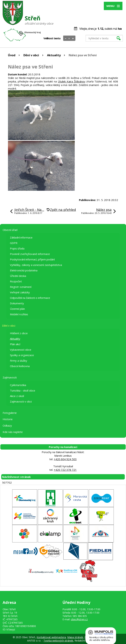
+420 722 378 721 (65, 470)
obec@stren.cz (79, 619)
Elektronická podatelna (24, 270)
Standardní (69, 38)
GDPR (14, 243)
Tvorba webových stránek (58, 641)
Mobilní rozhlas (19, 314)
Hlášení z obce (19, 333)
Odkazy (7, 425)
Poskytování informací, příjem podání (32, 259)
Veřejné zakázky (20, 292)
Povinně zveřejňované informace (30, 254)
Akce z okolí (17, 396)
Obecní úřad (10, 230)
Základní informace (21, 237)
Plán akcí (15, 344)
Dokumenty (17, 303)
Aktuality (54, 55)
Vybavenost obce (21, 350)
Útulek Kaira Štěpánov (72, 81)
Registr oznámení (21, 287)
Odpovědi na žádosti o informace (30, 298)
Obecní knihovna (20, 366)
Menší (66, 38)
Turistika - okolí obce (23, 390)
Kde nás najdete (13, 432)
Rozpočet (16, 281)
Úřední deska (18, 276)
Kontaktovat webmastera (51, 637)
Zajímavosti (10, 377)
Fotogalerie (10, 413)
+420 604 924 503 (65, 459)
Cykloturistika (18, 385)
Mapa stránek (75, 637)
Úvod (12, 55)
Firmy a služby (19, 361)
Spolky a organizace (22, 355)
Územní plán (17, 309)
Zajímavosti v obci (21, 401)
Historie (8, 419)
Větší (73, 38)
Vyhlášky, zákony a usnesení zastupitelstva (36, 265)
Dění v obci (31, 55)
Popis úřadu (17, 248)
